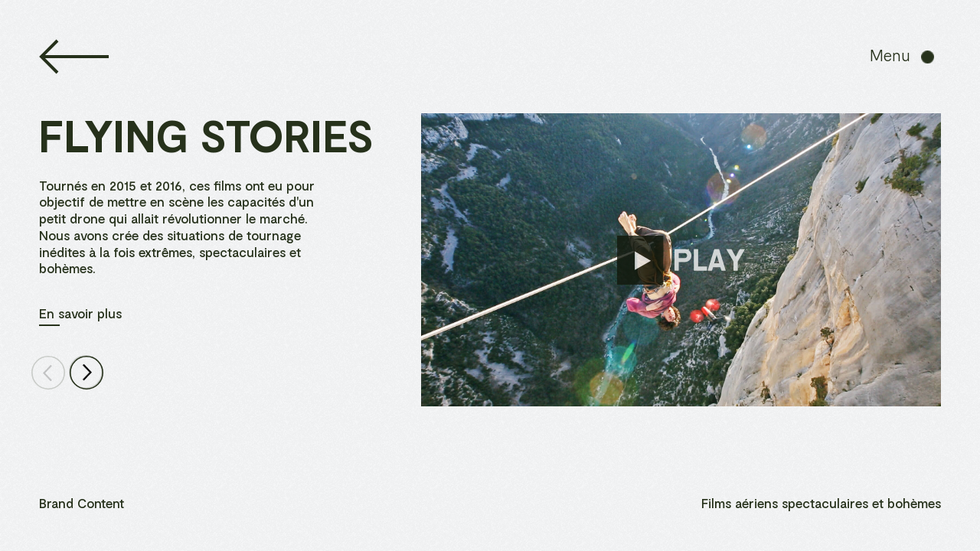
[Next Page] (86, 372)
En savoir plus (80, 313)
